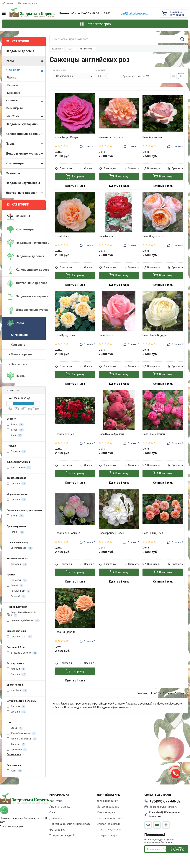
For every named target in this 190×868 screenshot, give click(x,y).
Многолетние (19, 468)
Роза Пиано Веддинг (155, 335)
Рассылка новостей (109, 818)
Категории (18, 204)
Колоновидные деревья (26, 134)
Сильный (16, 596)
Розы (26, 61)
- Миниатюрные (19, 354)
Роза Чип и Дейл (153, 533)
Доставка (56, 818)
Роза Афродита (152, 137)
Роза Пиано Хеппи (154, 434)
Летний (16, 532)
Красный (16, 744)
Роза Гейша (62, 236)
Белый (15, 728)
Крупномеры (26, 164)
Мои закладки (106, 812)
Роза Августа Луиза (111, 137)
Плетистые (26, 116)
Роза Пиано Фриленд (112, 434)
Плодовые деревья (26, 51)
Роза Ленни (106, 335)
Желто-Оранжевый (21, 734)
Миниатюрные (26, 108)
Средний (16, 674)
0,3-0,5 (15, 516)
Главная (56, 49)
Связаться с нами (108, 824)
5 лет (14, 435)
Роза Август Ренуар (67, 137)
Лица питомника (60, 807)
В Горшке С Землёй (22, 653)
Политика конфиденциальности (70, 824)
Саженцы (13, 173)
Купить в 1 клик (75, 186)
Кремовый (17, 750)
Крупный (16, 669)
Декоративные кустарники (26, 154)
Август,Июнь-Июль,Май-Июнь (21, 614)
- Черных (11, 78)
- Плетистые (17, 364)
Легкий (15, 586)
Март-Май (17, 691)
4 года (15, 430)
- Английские (17, 335)
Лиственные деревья (26, 193)
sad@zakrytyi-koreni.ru (135, 14)
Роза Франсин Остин (111, 533)
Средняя (16, 484)
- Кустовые (16, 345)
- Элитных (12, 85)
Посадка (16, 452)
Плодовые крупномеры (26, 183)
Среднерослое (20, 637)
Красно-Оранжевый (22, 739)
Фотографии (57, 830)
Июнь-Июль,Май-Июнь (23, 621)
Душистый (17, 580)
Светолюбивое (20, 548)
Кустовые (26, 100)
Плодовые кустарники (26, 124)
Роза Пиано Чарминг (68, 533)
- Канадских (13, 93)
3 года (15, 425)
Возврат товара (107, 835)
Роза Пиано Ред (65, 434)
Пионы (26, 144)
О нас (53, 812)
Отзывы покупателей (109, 830)
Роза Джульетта (153, 236)
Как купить (56, 801)
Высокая (16, 707)
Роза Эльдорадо (65, 632)
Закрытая (17, 564)
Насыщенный (18, 591)
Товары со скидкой (62, 835)
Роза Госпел (106, 236)
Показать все (16, 754)
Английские (26, 70)
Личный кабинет (107, 801)
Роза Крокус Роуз (66, 335)
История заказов (108, 807)
